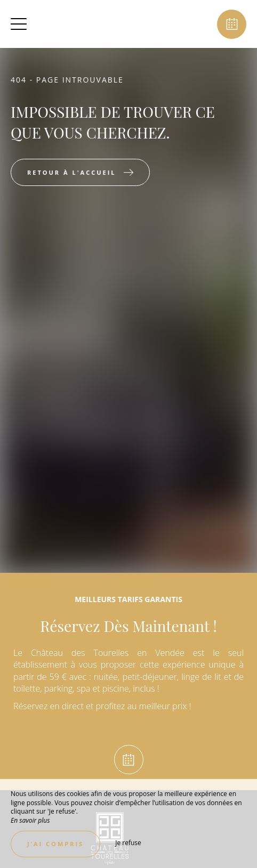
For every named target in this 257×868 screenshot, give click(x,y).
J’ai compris (55, 844)
